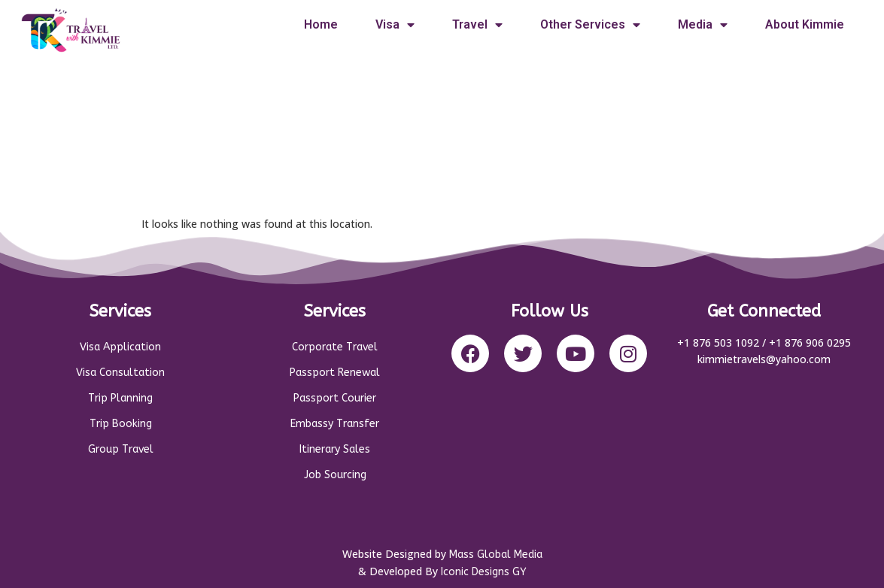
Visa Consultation (120, 373)
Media (703, 25)
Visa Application (120, 347)
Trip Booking (121, 424)
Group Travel (121, 449)
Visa (395, 25)
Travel (477, 25)
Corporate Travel (335, 347)
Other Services (590, 25)
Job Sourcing (335, 475)
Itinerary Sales (335, 449)
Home (321, 24)
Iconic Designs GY (484, 572)
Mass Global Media (496, 555)
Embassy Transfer (335, 424)
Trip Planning (120, 398)
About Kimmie (805, 24)
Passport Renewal (335, 373)
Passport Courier (335, 398)
